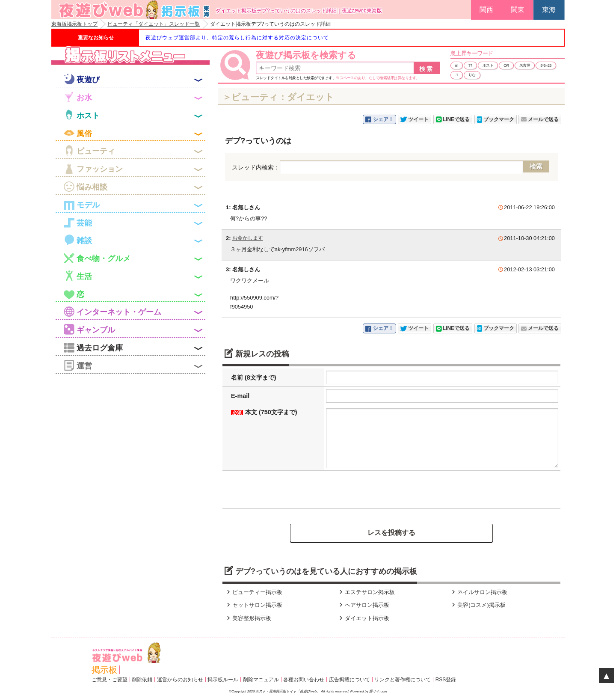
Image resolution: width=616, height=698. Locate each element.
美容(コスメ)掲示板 (478, 605)
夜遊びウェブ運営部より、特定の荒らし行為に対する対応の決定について (237, 38)
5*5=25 (546, 65)
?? (470, 65)
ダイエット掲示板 (363, 618)
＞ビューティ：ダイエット (278, 97)
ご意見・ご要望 (110, 680)
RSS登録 (446, 680)
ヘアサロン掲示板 (363, 605)
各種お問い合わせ (304, 680)
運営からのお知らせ (180, 680)
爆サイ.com (378, 691)
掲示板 (104, 670)
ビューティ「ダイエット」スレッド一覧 (154, 24)
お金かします (248, 238)
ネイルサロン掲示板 (478, 592)
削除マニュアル (261, 680)
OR (506, 65)
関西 (486, 10)
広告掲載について (349, 680)
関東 (518, 10)
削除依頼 (142, 680)
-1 (457, 75)
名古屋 (525, 65)
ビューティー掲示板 (253, 592)
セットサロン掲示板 (253, 605)
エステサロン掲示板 (366, 592)
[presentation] (290, 490)
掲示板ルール (223, 680)
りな (472, 75)
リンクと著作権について (403, 680)
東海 (549, 10)
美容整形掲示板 (248, 618)
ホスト (488, 65)
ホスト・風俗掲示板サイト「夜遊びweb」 (288, 691)
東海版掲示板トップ (74, 24)
